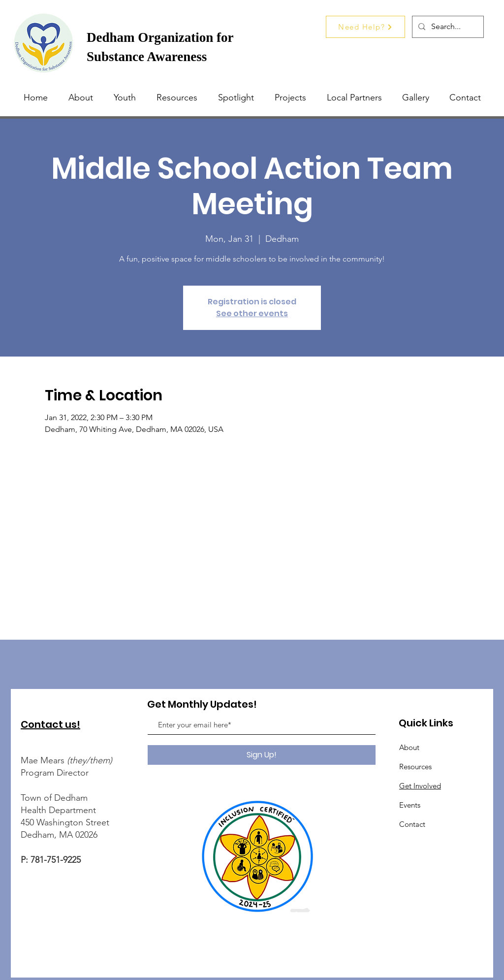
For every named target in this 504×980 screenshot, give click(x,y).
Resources (415, 767)
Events (410, 805)
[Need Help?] (365, 27)
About (409, 747)
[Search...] (447, 27)
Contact (412, 824)
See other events (252, 313)
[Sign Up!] (262, 755)
